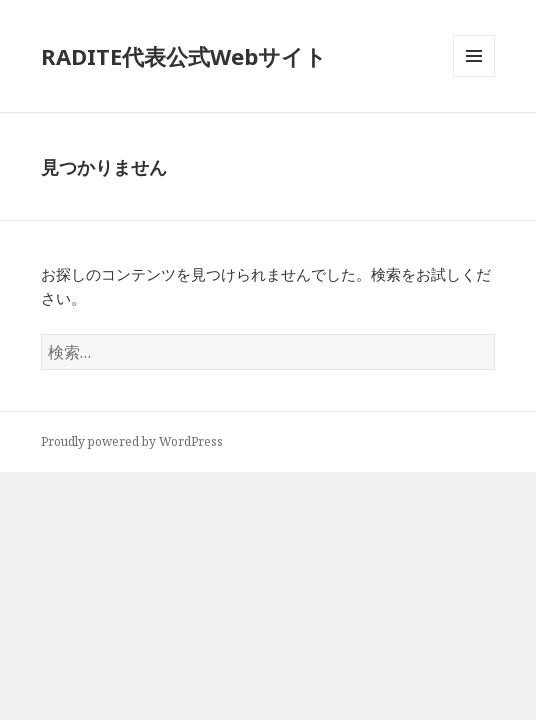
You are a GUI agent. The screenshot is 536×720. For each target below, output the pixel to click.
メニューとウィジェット (474, 76)
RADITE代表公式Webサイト (184, 56)
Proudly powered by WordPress (132, 441)
